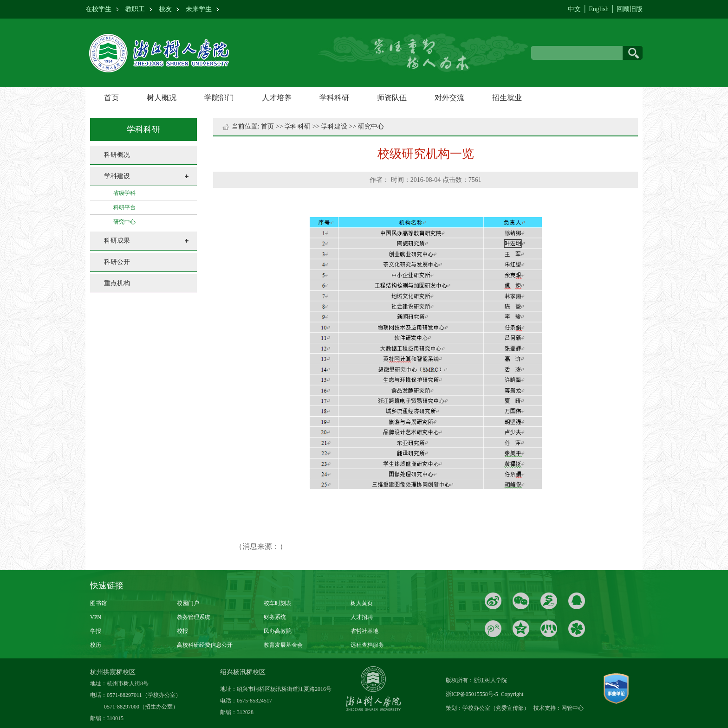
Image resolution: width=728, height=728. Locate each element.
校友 (165, 9)
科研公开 (117, 262)
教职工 (135, 9)
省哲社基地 (364, 631)
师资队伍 (392, 98)
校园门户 (188, 603)
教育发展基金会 (283, 645)
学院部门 (219, 98)
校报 (182, 631)
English (599, 9)
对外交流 (449, 98)
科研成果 (117, 241)
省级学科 (124, 193)
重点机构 (117, 283)
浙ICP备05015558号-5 (473, 694)
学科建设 (117, 176)
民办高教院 (278, 631)
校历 (96, 645)
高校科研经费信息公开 (205, 645)
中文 (574, 9)
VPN (96, 617)
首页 (111, 98)
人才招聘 (362, 617)
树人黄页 (362, 603)
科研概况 (117, 155)
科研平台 (124, 207)
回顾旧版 (630, 9)
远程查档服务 (367, 645)
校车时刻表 (278, 603)
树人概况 (162, 98)
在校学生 (98, 9)
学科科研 (334, 98)
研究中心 (124, 222)
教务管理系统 (194, 617)
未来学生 (199, 9)
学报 (96, 631)
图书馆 (98, 603)
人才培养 (277, 98)
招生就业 (507, 98)
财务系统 (275, 617)
